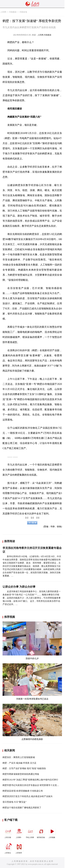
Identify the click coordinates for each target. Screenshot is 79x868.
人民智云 (8, 848)
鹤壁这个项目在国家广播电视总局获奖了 (22, 808)
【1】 (27, 518)
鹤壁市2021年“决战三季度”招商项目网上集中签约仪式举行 (30, 780)
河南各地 (23, 12)
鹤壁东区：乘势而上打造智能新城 (19, 757)
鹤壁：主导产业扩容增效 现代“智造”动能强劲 (24, 768)
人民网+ (19, 833)
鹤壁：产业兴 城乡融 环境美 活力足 (19, 763)
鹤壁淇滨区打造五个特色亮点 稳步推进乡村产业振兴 (28, 796)
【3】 (38, 518)
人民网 (3, 12)
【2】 (32, 518)
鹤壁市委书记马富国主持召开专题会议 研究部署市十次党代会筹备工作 (36, 785)
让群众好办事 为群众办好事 (19, 587)
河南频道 (13, 12)
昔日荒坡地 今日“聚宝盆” (15, 802)
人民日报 (8, 833)
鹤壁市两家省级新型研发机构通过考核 (21, 774)
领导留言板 (41, 833)
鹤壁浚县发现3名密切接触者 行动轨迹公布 (23, 791)
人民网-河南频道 (45, 35)
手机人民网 (30, 833)
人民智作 (19, 848)
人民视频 (52, 833)
